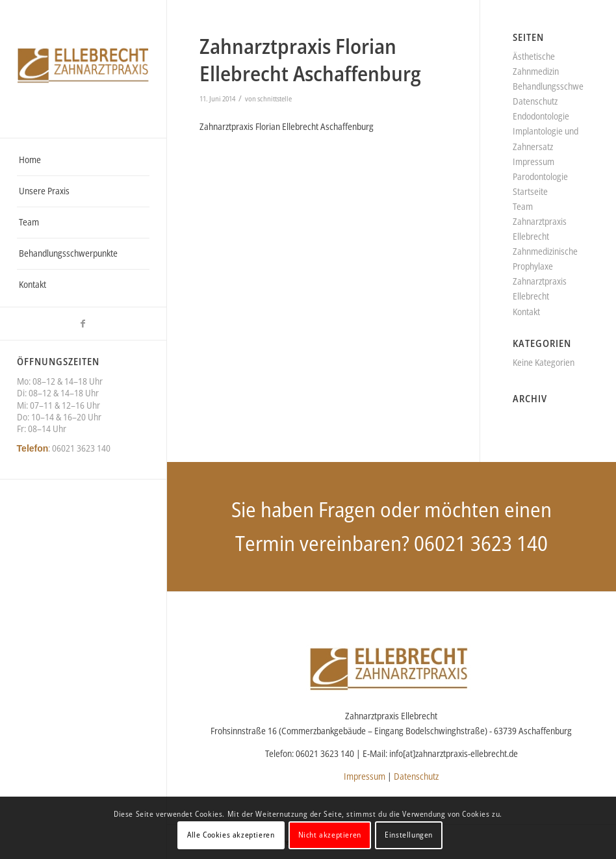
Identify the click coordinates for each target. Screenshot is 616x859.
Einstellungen (409, 835)
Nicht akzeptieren (330, 835)
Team (523, 206)
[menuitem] (83, 160)
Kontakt (526, 312)
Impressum (533, 161)
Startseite (530, 191)
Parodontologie (540, 176)
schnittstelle (275, 98)
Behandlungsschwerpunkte (562, 86)
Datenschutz (535, 101)
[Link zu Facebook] (83, 324)
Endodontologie (541, 116)
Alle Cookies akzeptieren (231, 835)
